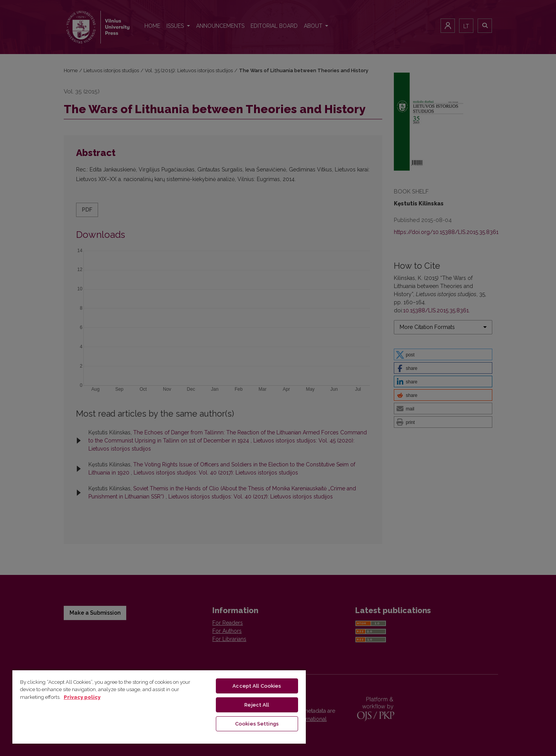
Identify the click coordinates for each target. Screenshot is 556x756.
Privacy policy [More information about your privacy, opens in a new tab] (82, 697)
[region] (159, 707)
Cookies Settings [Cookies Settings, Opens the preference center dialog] (257, 724)
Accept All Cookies (257, 686)
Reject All (257, 705)
